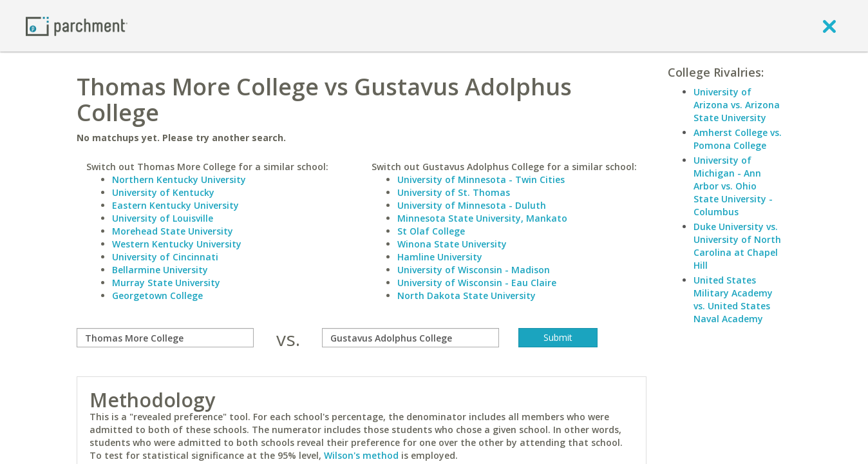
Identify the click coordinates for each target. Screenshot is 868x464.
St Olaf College (431, 231)
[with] (410, 338)
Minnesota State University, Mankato (482, 218)
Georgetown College (157, 295)
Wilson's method (361, 455)
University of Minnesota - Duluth (472, 205)
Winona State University (452, 244)
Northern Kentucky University (179, 179)
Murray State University (166, 283)
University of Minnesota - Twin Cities (481, 179)
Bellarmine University (160, 270)
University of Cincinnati (165, 257)
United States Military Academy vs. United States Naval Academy (733, 299)
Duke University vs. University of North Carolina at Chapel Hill (737, 246)
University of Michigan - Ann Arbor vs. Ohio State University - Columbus (733, 186)
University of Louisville (163, 218)
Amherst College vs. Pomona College (738, 139)
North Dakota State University (467, 295)
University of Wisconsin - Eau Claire (477, 283)
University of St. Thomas (454, 192)
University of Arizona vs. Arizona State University (737, 105)
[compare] (165, 338)
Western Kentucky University (177, 244)
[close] (829, 26)
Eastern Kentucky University (175, 205)
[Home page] (77, 25)
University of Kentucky (163, 192)
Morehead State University (173, 231)
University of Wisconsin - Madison (474, 270)
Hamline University (440, 257)
